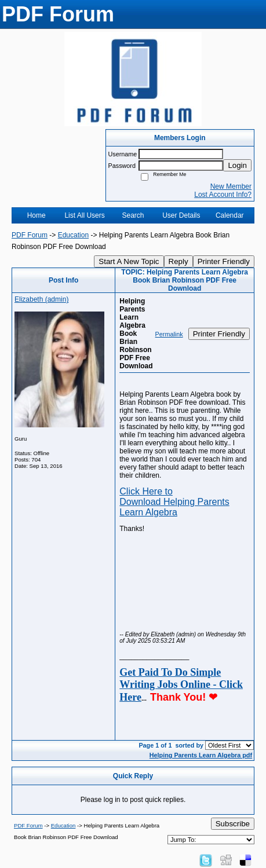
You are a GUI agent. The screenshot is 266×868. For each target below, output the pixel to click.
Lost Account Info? (223, 195)
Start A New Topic (129, 261)
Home (37, 215)
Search (133, 215)
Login (237, 165)
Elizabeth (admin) (41, 299)
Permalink (169, 334)
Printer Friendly (224, 261)
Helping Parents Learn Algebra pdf (201, 755)
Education (73, 235)
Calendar (230, 215)
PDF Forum (30, 235)
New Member (231, 186)
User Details (181, 215)
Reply (178, 261)
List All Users (84, 215)
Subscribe (233, 824)
